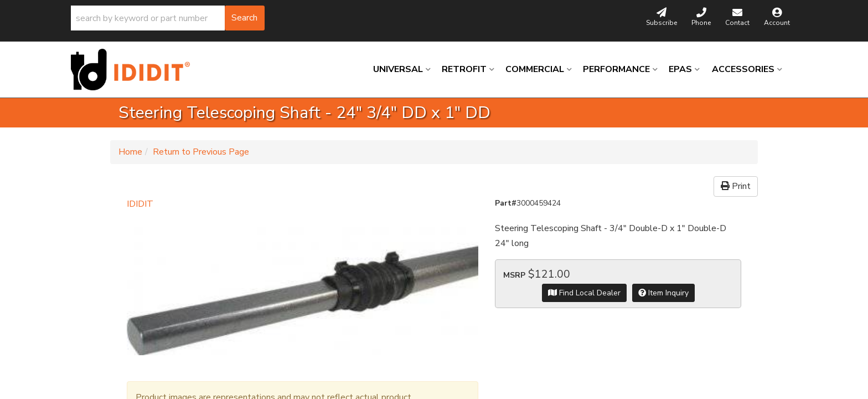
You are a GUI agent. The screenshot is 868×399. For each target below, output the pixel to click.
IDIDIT (140, 204)
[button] (168, 18)
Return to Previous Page (201, 152)
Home (130, 152)
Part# (506, 203)
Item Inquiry (663, 293)
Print (736, 186)
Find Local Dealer (584, 293)
